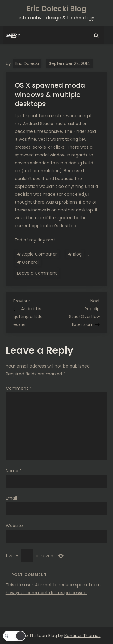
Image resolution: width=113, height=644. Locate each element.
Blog (77, 254)
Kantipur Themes (83, 636)
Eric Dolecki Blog (56, 9)
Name (14, 471)
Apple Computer (39, 254)
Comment (19, 388)
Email (13, 498)
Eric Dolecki (27, 63)
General (30, 262)
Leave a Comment (38, 273)
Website (14, 526)
